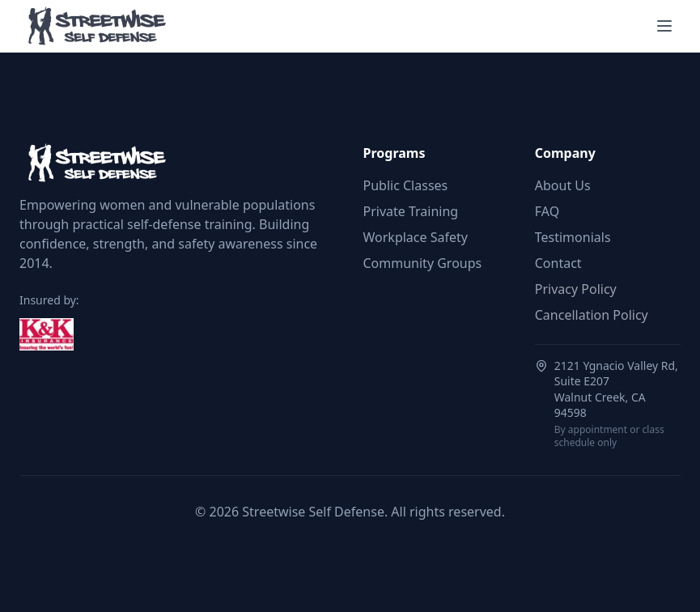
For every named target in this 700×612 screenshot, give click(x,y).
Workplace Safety (416, 237)
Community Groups (423, 263)
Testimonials (573, 237)
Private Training (411, 211)
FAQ (547, 211)
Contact (558, 263)
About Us (563, 185)
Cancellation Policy (592, 315)
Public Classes (406, 185)
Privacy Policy (576, 289)
